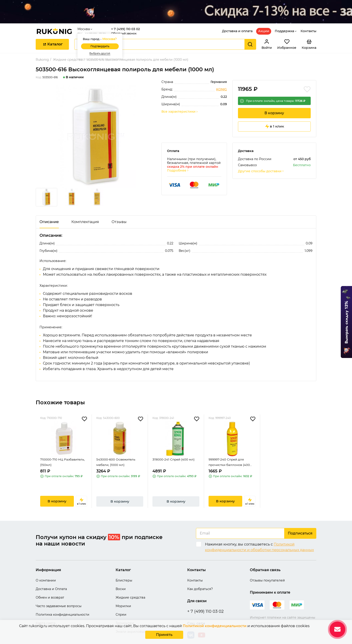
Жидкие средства (68, 49)
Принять (164, 635)
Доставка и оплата (237, 20)
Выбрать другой (101, 43)
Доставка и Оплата (51, 578)
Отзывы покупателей (267, 570)
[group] (96, 126)
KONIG (222, 79)
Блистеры (124, 570)
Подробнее (178, 161)
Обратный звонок (125, 23)
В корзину (274, 103)
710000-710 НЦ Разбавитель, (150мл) (63, 453)
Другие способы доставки (261, 162)
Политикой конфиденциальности (214, 626)
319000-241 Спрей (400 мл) (174, 451)
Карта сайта (46, 613)
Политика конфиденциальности (63, 604)
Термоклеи (125, 613)
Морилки (123, 595)
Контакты (308, 20)
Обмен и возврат (50, 587)
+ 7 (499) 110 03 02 (127, 19)
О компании (46, 570)
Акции (264, 20)
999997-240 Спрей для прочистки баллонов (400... (231, 453)
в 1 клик (274, 117)
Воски (121, 578)
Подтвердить (101, 36)
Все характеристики (180, 101)
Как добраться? (200, 578)
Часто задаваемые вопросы (59, 595)
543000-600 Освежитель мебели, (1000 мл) (117, 453)
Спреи (121, 604)
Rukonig (42, 49)
